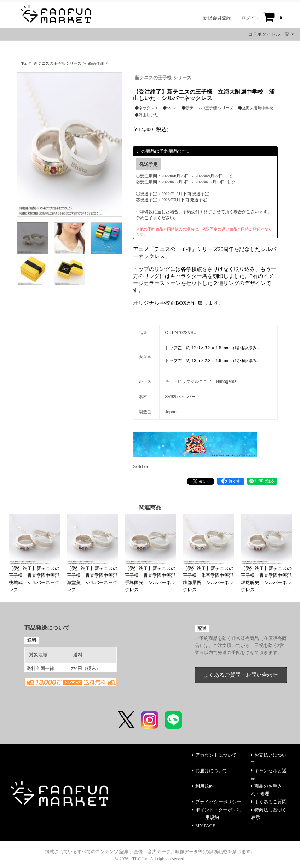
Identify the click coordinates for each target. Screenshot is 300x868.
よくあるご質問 (269, 802)
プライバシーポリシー (217, 802)
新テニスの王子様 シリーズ (163, 78)
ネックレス (146, 108)
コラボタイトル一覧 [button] (271, 34)
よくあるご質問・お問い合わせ (241, 675)
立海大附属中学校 (256, 108)
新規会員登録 (217, 18)
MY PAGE (203, 825)
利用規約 (203, 786)
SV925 (170, 108)
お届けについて (210, 771)
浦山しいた (146, 115)
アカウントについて (214, 755)
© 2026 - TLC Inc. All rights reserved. (150, 859)
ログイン (250, 18)
